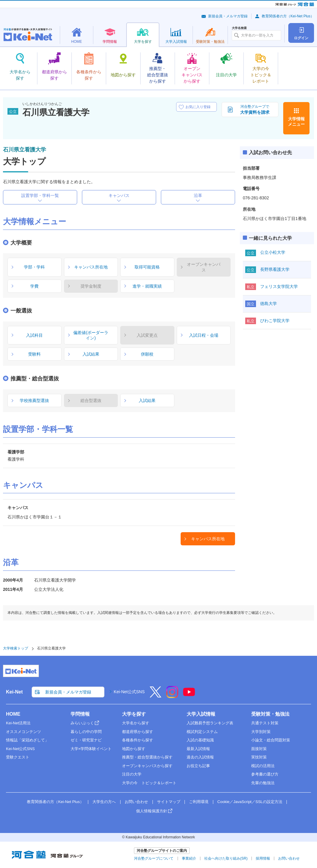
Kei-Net (14, 692)
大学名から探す (136, 723)
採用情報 (263, 858)
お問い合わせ (136, 802)
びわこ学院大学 (275, 321)
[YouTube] (189, 696)
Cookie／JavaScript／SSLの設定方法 (250, 802)
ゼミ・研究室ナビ (86, 740)
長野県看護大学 (275, 269)
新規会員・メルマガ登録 (228, 16)
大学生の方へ (104, 802)
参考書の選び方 (265, 774)
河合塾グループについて (154, 858)
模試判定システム (202, 732)
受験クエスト (18, 757)
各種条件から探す (138, 740)
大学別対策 (261, 732)
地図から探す (134, 749)
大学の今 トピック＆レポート (149, 783)
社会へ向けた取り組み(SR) (226, 858)
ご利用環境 (199, 802)
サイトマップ (169, 802)
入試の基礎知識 (200, 740)
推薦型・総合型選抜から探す (147, 757)
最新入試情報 (198, 749)
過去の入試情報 (200, 757)
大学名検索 (239, 28)
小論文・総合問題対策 (271, 740)
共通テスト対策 (265, 723)
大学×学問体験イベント (91, 749)
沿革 (198, 195)
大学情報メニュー (296, 122)
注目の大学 (132, 774)
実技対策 (259, 757)
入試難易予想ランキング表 (210, 723)
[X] (156, 696)
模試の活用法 (263, 766)
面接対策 (259, 749)
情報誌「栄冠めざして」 (27, 740)
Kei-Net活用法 (18, 723)
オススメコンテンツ (23, 732)
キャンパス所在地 (208, 539)
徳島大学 (269, 304)
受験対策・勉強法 (270, 714)
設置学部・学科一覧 (40, 195)
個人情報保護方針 (152, 811)
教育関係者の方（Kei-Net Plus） (288, 16)
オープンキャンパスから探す (147, 766)
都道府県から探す (138, 732)
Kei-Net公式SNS (129, 692)
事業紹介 (189, 858)
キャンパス (119, 195)
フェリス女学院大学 (279, 286)
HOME (13, 714)
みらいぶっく (82, 723)
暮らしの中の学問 (86, 732)
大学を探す (134, 714)
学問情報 (80, 714)
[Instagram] (172, 696)
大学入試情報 (201, 714)
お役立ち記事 (198, 766)
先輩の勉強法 (263, 783)
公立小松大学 (273, 252)
